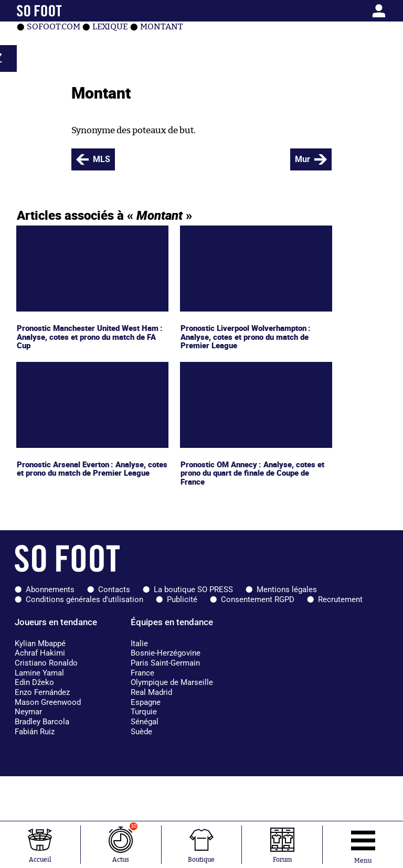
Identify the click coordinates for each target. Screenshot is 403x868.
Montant (162, 27)
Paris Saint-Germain (165, 663)
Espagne (146, 702)
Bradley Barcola (42, 722)
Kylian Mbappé (40, 644)
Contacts (114, 590)
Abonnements (50, 590)
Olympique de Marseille (172, 682)
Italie (139, 644)
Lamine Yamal (39, 673)
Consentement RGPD (258, 599)
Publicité (182, 599)
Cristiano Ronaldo (46, 663)
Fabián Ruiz (35, 732)
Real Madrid (151, 692)
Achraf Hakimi (40, 653)
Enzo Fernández (42, 692)
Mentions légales (287, 590)
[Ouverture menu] (363, 845)
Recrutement (340, 599)
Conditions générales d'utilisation (84, 599)
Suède (141, 732)
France (142, 673)
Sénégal (145, 722)
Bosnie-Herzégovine (166, 653)
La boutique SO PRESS (193, 590)
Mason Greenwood (48, 702)
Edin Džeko (34, 682)
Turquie (144, 712)
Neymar (28, 712)
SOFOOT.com (54, 27)
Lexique (110, 27)
